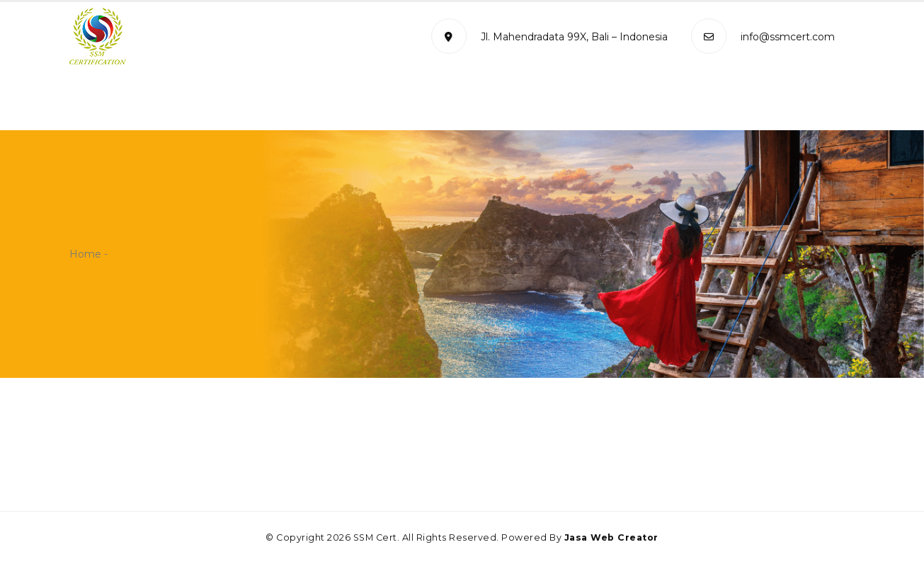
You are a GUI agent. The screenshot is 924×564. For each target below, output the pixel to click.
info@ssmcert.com (763, 37)
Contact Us (772, 102)
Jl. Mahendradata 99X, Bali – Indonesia (549, 37)
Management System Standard (333, 102)
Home (141, 102)
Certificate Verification (652, 102)
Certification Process (506, 102)
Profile (199, 102)
